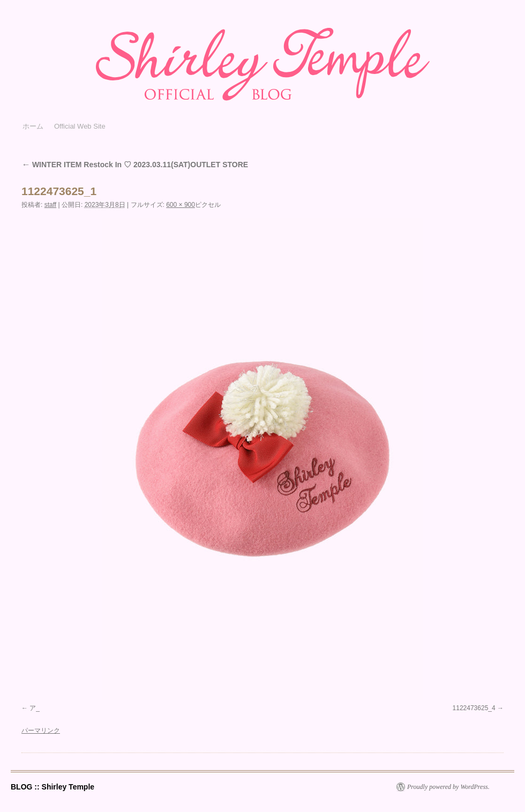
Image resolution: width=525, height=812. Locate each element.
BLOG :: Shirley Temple (52, 787)
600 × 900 (181, 205)
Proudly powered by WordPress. (448, 787)
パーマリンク (41, 731)
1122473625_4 (474, 708)
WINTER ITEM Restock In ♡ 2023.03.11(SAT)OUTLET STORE (135, 165)
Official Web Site (80, 126)
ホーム (33, 126)
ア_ (35, 708)
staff (50, 205)
